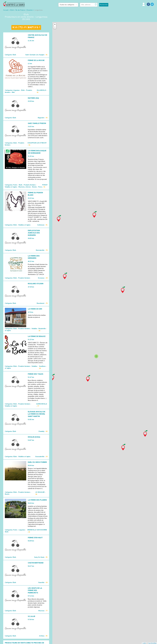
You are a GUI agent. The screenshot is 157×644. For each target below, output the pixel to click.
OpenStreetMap (152, 643)
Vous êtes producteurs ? (26, 27)
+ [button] (55, 24)
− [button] (55, 27)
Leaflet (144, 643)
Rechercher (104, 5)
